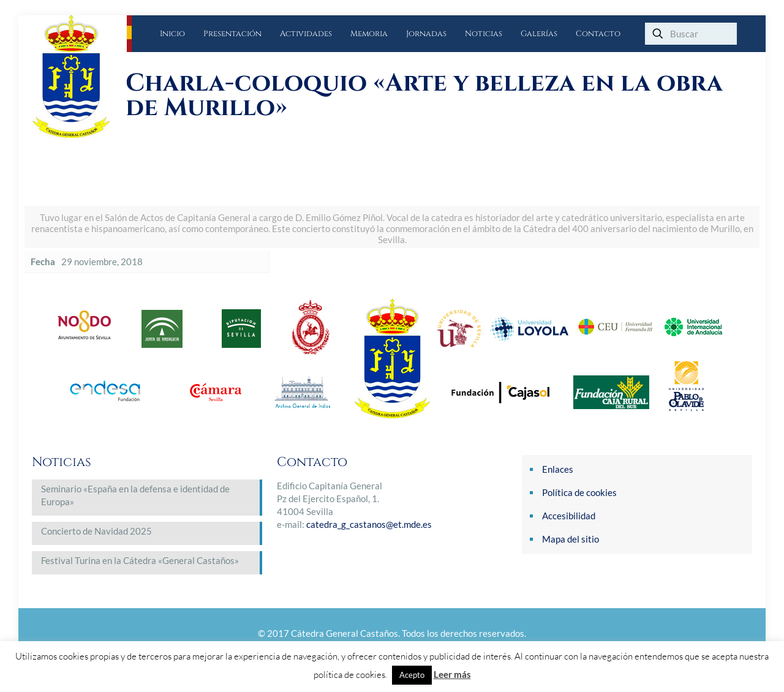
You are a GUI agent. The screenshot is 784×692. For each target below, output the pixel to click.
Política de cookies (579, 492)
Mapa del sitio (571, 539)
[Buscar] (691, 34)
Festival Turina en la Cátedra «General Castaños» (140, 560)
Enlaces (558, 469)
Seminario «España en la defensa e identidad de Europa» (135, 495)
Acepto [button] (412, 675)
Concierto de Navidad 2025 (96, 531)
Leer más (452, 674)
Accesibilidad (569, 516)
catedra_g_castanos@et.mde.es (369, 524)
